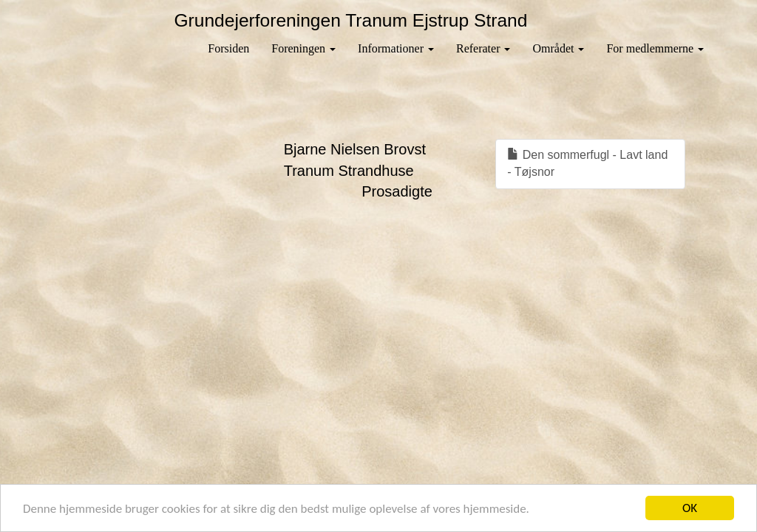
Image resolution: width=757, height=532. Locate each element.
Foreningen (303, 48)
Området (558, 48)
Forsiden (228, 48)
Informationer (396, 48)
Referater (483, 48)
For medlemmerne (655, 48)
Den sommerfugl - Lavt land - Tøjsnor (587, 163)
